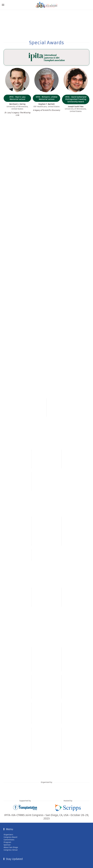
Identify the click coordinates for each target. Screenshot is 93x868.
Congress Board (10, 837)
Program (7, 842)
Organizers (8, 835)
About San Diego (11, 847)
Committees (9, 840)
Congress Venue (11, 850)
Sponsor (7, 845)
